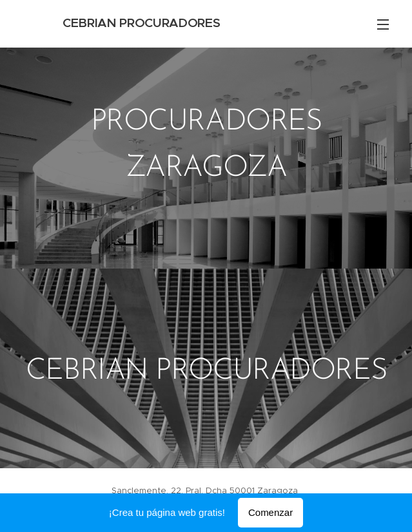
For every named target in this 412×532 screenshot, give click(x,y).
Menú (383, 24)
